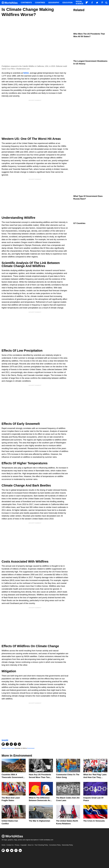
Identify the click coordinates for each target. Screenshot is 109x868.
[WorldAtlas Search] (106, 3)
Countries (40, 3)
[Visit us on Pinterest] (16, 850)
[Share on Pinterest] (15, 744)
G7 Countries (79, 223)
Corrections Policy (55, 845)
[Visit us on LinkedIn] (20, 850)
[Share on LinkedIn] (19, 744)
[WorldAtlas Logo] (10, 3)
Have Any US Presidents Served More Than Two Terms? (40, 777)
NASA (26, 73)
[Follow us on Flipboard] (3, 850)
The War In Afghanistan (39, 821)
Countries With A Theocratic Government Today (12, 777)
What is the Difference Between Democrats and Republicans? (40, 800)
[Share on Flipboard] (3, 744)
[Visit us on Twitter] (12, 850)
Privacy (17, 845)
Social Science (79, 3)
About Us (31, 845)
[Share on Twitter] (11, 744)
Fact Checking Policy (41, 845)
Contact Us (10, 845)
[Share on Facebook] (7, 744)
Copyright (24, 845)
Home (4, 845)
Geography (54, 3)
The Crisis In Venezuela (94, 821)
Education (67, 3)
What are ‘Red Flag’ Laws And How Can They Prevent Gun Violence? (95, 777)
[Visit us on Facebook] (7, 850)
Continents (26, 3)
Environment (31, 748)
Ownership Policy (67, 845)
